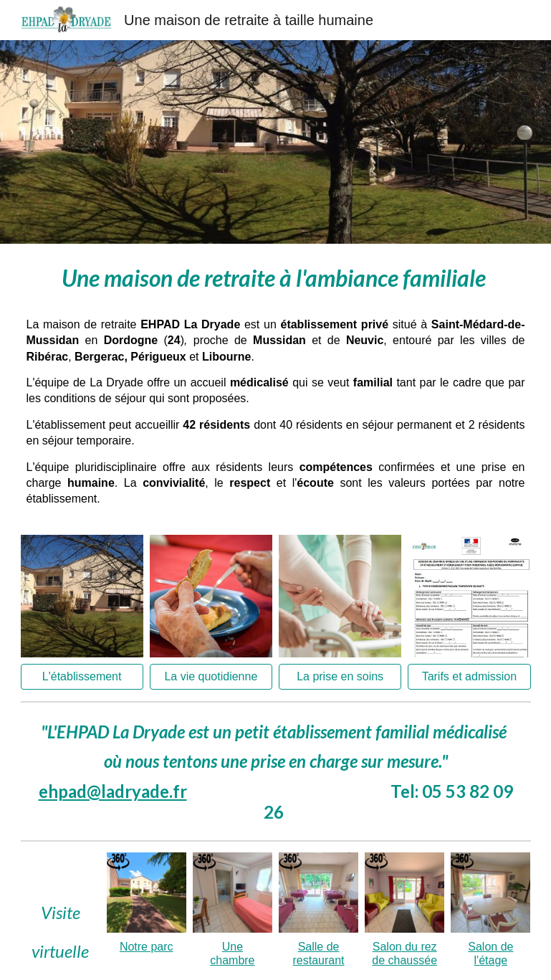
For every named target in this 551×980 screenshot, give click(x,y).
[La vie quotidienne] (211, 677)
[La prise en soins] (340, 677)
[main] (276, 275)
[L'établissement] (82, 677)
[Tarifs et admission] (469, 677)
